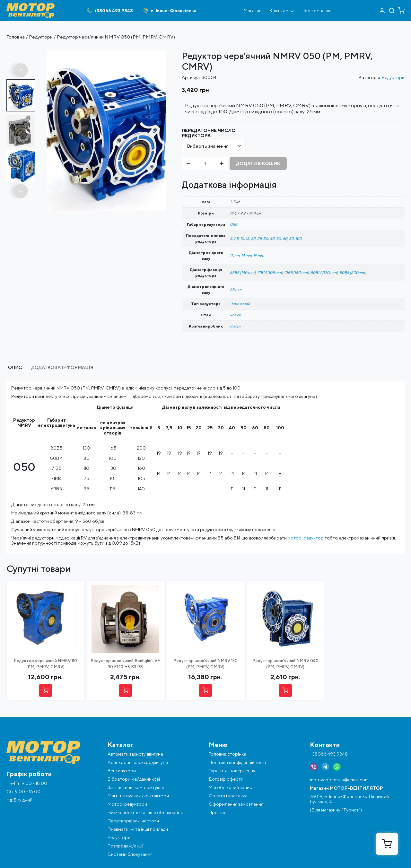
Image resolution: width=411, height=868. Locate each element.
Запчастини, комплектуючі (136, 787)
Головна (16, 37)
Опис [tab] (15, 367)
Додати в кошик (258, 163)
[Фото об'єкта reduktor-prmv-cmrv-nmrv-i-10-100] (106, 53)
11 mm (235, 255)
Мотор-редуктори (127, 804)
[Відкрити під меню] (292, 11)
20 (253, 238)
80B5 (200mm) (353, 272)
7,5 (236, 238)
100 (299, 238)
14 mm (246, 255)
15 (247, 238)
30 (266, 238)
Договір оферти (226, 779)
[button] (21, 70)
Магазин (253, 11)
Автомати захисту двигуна (135, 754)
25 (259, 238)
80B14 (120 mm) (324, 272)
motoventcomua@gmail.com (339, 780)
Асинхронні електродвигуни (138, 762)
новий (235, 315)
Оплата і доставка (228, 796)
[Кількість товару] (205, 163)
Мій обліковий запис (230, 787)
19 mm (259, 255)
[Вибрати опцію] (46, 690)
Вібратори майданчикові (134, 779)
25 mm (236, 289)
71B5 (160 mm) (297, 272)
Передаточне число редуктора (209, 133)
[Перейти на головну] (31, 6)
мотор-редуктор (306, 538)
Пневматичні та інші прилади (138, 829)
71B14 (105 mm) (270, 272)
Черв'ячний (240, 304)
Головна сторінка (227, 754)
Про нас (218, 812)
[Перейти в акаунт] (382, 11)
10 (242, 238)
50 (279, 238)
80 (291, 238)
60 (285, 238)
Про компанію (317, 11)
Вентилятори (122, 771)
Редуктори (41, 37)
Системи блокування (130, 854)
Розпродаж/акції (125, 846)
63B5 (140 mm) (243, 272)
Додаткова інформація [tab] (62, 367)
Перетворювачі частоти (133, 821)
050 (234, 224)
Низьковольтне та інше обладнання (145, 812)
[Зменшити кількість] (188, 163)
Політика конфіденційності (237, 762)
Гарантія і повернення (232, 771)
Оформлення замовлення (236, 804)
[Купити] (126, 690)
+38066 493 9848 (329, 754)
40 (272, 238)
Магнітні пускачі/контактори (138, 796)
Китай (235, 326)
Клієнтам (282, 11)
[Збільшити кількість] (222, 163)
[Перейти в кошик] (401, 11)
